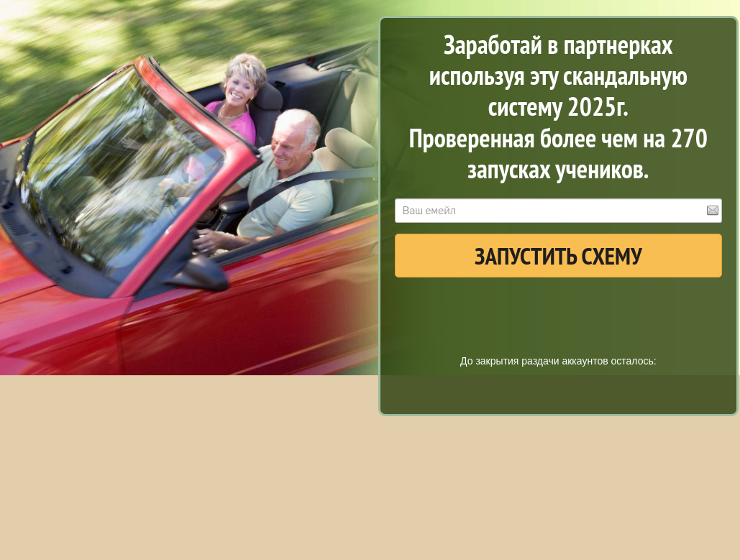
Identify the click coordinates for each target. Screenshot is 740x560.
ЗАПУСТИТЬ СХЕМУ (558, 256)
